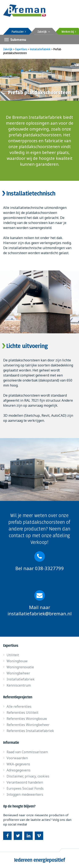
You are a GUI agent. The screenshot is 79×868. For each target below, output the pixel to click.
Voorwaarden (17, 758)
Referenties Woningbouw (27, 719)
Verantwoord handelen (25, 782)
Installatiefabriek (21, 679)
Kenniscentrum (19, 685)
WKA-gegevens (18, 764)
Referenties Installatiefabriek (30, 731)
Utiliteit (13, 655)
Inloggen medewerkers (25, 794)
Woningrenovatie (20, 667)
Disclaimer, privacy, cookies (28, 776)
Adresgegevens (19, 770)
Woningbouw (17, 661)
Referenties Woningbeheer (28, 725)
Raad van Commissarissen (27, 752)
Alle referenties (19, 706)
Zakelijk (44, 32)
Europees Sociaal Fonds (25, 788)
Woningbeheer (18, 673)
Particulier (19, 32)
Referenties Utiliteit (22, 713)
